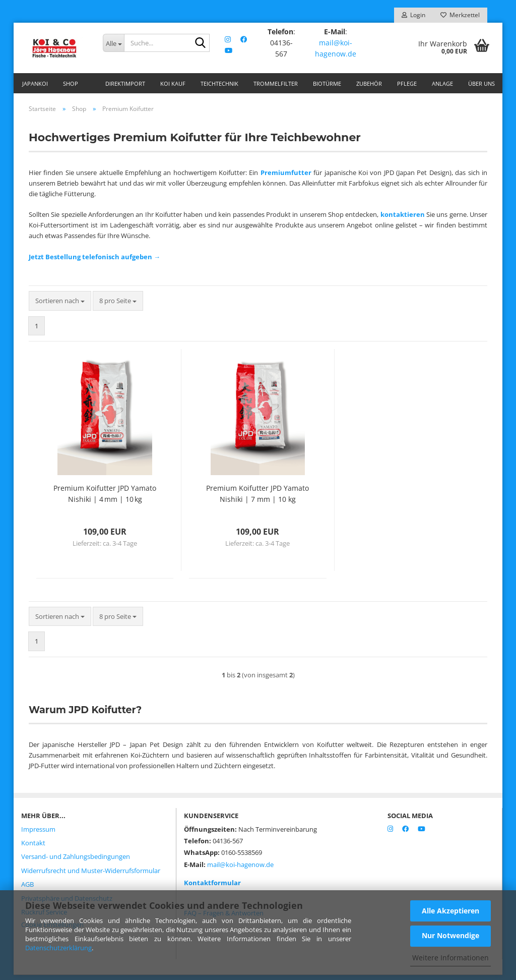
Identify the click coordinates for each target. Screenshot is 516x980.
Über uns (481, 83)
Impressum (38, 834)
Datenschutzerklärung (58, 948)
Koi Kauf (173, 83)
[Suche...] (113, 43)
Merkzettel (460, 15)
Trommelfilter (276, 83)
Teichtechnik (219, 83)
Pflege (407, 83)
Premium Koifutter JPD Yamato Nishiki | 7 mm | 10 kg (257, 499)
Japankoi (35, 83)
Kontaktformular (212, 888)
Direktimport (125, 83)
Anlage (442, 83)
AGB (27, 889)
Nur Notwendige (450, 935)
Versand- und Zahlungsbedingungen (76, 861)
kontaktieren (403, 219)
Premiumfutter (286, 178)
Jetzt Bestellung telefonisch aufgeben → (94, 262)
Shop (71, 83)
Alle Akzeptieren (450, 911)
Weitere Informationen (450, 958)
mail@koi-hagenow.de (336, 48)
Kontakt (33, 848)
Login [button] (413, 15)
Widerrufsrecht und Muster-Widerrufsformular (91, 876)
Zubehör (369, 83)
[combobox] (60, 306)
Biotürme (327, 83)
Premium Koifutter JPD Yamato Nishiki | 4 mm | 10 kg (105, 499)
